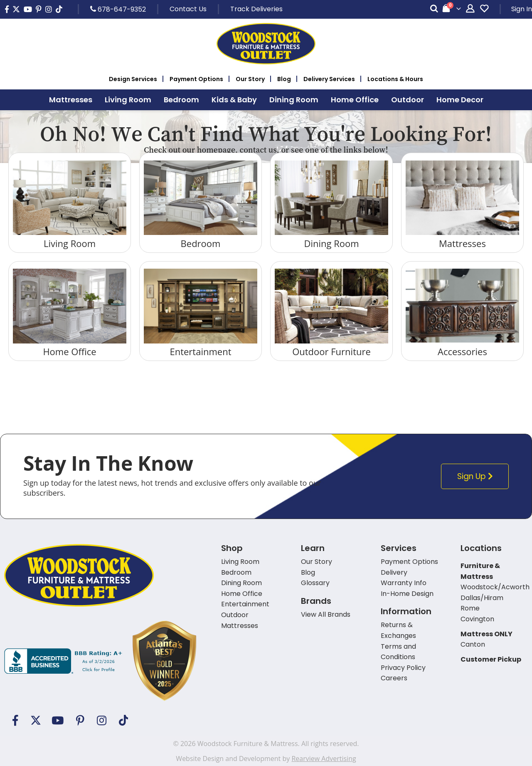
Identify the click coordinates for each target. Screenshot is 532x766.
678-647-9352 (118, 9)
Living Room (70, 243)
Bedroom (201, 243)
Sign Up (477, 476)
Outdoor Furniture (331, 351)
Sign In (522, 9)
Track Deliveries (256, 9)
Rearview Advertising (324, 759)
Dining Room (331, 243)
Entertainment (200, 351)
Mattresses (462, 243)
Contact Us (188, 9)
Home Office (69, 351)
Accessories (462, 351)
